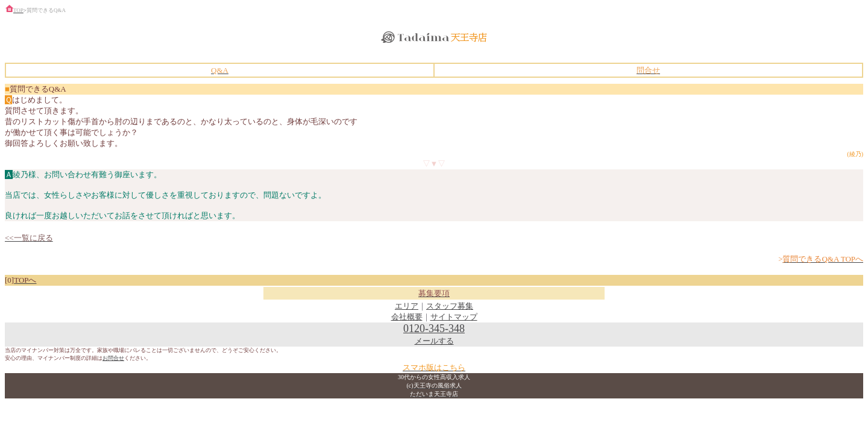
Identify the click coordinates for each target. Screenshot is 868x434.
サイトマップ (454, 317)
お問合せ (113, 358)
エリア (407, 306)
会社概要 (407, 317)
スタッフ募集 (450, 306)
